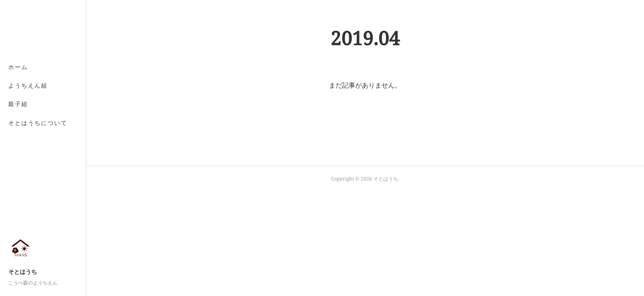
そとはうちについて (38, 123)
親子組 (18, 104)
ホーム (18, 67)
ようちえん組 (28, 85)
